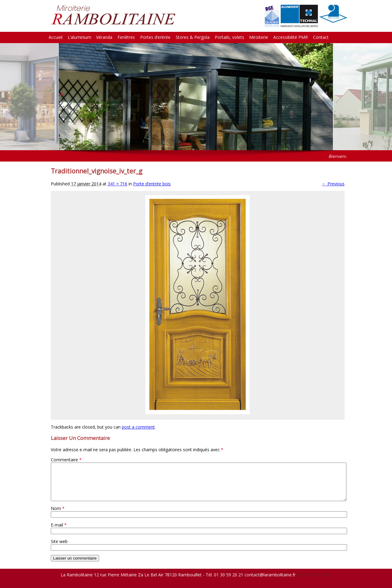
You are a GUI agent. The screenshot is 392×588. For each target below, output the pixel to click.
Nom (58, 516)
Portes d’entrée (155, 37)
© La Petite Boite (314, 582)
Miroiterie (259, 37)
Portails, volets (230, 37)
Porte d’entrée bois (152, 184)
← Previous (333, 184)
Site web (59, 549)
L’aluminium (79, 37)
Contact (321, 37)
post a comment (138, 427)
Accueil (56, 37)
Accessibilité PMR (291, 37)
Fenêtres (126, 37)
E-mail (59, 532)
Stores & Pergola (193, 37)
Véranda (104, 37)
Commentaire (66, 460)
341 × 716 (118, 184)
